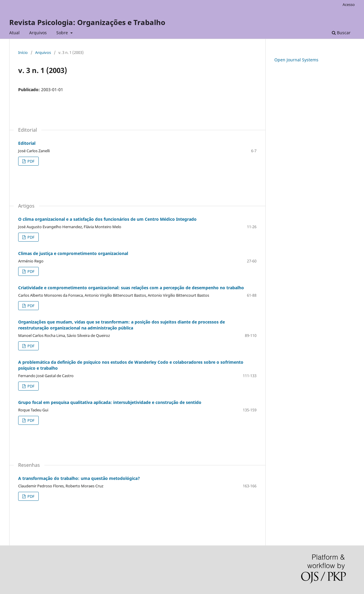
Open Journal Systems (296, 60)
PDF (31, 161)
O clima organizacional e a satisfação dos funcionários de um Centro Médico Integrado (107, 219)
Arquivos (38, 33)
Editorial (27, 143)
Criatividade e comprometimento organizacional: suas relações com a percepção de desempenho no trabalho (131, 288)
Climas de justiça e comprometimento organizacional (73, 253)
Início (23, 52)
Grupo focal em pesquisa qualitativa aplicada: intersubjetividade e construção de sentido (110, 402)
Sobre (63, 33)
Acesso (349, 4)
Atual (14, 33)
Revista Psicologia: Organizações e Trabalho (87, 22)
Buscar (341, 33)
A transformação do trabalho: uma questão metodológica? (79, 478)
